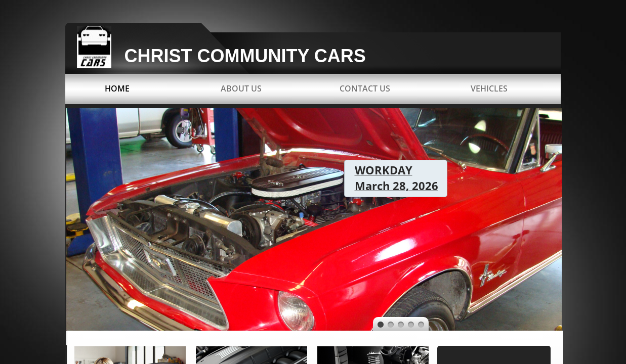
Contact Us (365, 88)
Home (117, 88)
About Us (241, 88)
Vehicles (489, 88)
